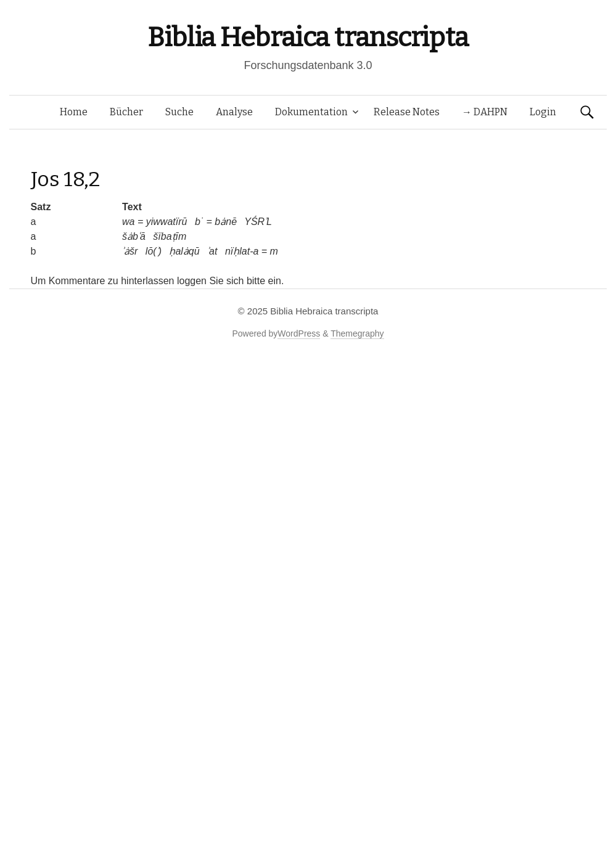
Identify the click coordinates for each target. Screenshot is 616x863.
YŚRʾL (258, 222)
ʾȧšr (130, 251)
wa (128, 222)
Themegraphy (357, 333)
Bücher (126, 112)
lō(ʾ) (154, 251)
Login (543, 112)
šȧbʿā (134, 236)
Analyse (234, 112)
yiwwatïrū (167, 222)
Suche (179, 112)
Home (74, 112)
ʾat (212, 251)
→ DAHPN (485, 112)
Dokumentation (311, 112)
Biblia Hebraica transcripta (308, 37)
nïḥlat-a (242, 251)
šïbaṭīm (170, 236)
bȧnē (226, 222)
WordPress (299, 333)
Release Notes (407, 112)
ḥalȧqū (184, 251)
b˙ (199, 222)
